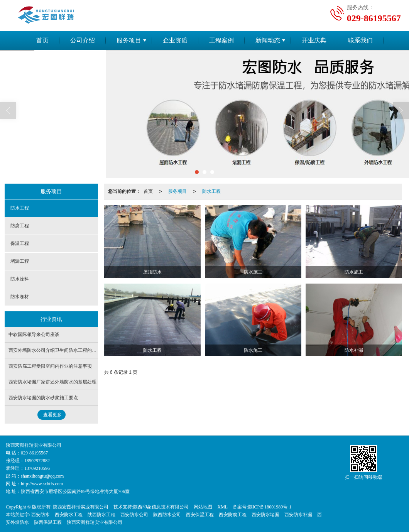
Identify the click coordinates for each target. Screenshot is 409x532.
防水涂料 (20, 279)
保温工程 (20, 243)
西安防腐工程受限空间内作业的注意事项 (50, 366)
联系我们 (360, 40)
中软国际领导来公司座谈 (34, 334)
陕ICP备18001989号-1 (270, 507)
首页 (42, 40)
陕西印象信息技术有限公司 (161, 507)
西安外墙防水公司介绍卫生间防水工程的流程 (55, 350)
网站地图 (203, 507)
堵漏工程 (20, 261)
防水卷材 (20, 297)
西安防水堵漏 (265, 515)
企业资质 (175, 40)
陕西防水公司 (167, 515)
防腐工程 (20, 226)
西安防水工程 (69, 515)
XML (222, 507)
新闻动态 (268, 40)
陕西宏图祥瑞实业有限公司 (81, 507)
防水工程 (211, 191)
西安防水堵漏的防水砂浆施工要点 (43, 398)
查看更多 (52, 415)
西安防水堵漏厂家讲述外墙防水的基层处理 (52, 382)
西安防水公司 (134, 515)
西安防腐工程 (233, 515)
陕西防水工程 (101, 515)
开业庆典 (314, 40)
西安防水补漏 (298, 515)
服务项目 (129, 40)
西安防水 (41, 515)
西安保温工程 (200, 515)
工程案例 (221, 40)
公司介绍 (83, 40)
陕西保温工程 (48, 522)
